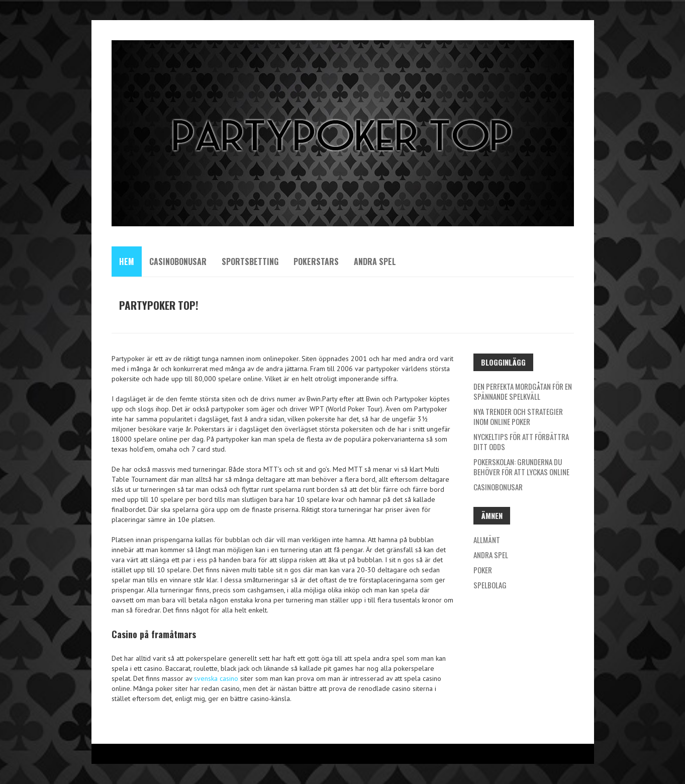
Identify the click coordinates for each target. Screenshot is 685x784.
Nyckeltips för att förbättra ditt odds (521, 442)
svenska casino (216, 678)
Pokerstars (316, 262)
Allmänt (487, 540)
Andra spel (375, 262)
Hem (127, 262)
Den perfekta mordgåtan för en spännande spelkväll (523, 391)
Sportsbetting (250, 262)
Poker (483, 570)
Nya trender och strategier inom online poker (518, 416)
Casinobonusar (178, 262)
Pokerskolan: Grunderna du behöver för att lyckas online (521, 467)
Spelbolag (490, 585)
